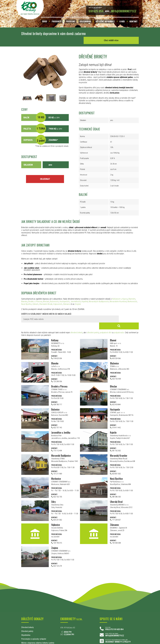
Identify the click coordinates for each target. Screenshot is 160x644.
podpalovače (119, 319)
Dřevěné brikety (27, 614)
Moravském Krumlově (118, 295)
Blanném (132, 292)
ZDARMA (53, 133)
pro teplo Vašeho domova (30, 14)
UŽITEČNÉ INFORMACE (105, 21)
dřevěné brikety (77, 319)
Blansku (24, 295)
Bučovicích (54, 295)
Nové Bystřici (26, 297)
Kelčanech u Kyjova (120, 292)
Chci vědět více (120, 33)
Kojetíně (85, 295)
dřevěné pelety (93, 319)
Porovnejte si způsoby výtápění (34, 625)
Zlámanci (67, 297)
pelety (52, 629)
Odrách (35, 297)
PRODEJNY (70, 21)
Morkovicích (132, 295)
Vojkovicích (58, 297)
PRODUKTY (56, 21)
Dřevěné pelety (27, 618)
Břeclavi (46, 295)
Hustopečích (64, 295)
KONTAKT (133, 21)
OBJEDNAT (45, 172)
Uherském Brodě (46, 297)
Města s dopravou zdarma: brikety (35, 629)
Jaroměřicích (76, 295)
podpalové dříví (106, 319)
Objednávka (26, 621)
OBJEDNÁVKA (85, 21)
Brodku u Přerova (35, 295)
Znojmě (78, 297)
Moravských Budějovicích (99, 295)
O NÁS (122, 21)
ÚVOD (45, 21)
